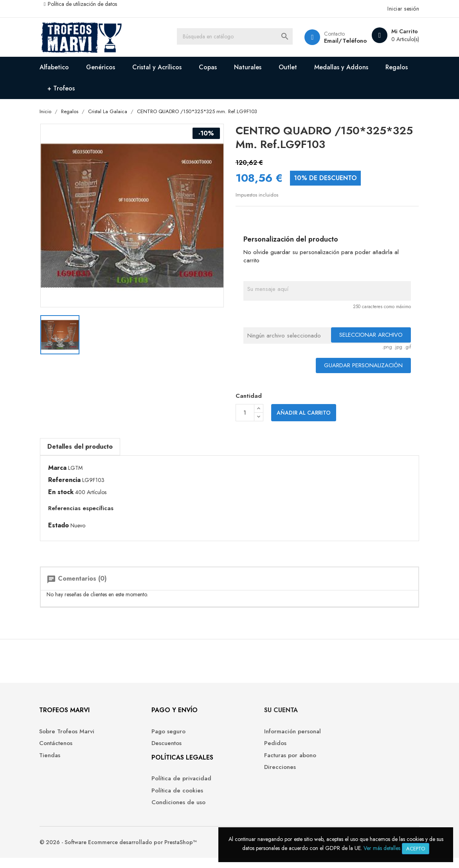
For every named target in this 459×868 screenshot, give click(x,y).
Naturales (254, 67)
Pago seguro (157, 739)
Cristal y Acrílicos (163, 67)
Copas (214, 67)
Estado (64, 526)
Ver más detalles (382, 848)
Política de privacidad (170, 786)
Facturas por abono (262, 763)
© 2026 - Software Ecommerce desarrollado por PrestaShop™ (124, 852)
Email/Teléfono (339, 41)
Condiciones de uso (167, 810)
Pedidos (247, 751)
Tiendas (56, 763)
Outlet (294, 67)
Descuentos (156, 751)
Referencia (70, 481)
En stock (67, 493)
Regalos (65, 88)
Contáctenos (62, 751)
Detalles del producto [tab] (86, 447)
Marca (63, 469)
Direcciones (251, 775)
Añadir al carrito (304, 414)
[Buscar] (237, 37)
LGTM (81, 469)
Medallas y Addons (347, 67)
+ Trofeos (107, 88)
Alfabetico (60, 67)
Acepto (416, 849)
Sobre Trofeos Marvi (73, 739)
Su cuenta (252, 717)
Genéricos (107, 67)
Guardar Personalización (358, 366)
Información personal (264, 739)
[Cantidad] (245, 414)
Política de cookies (166, 798)
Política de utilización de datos (88, 4)
